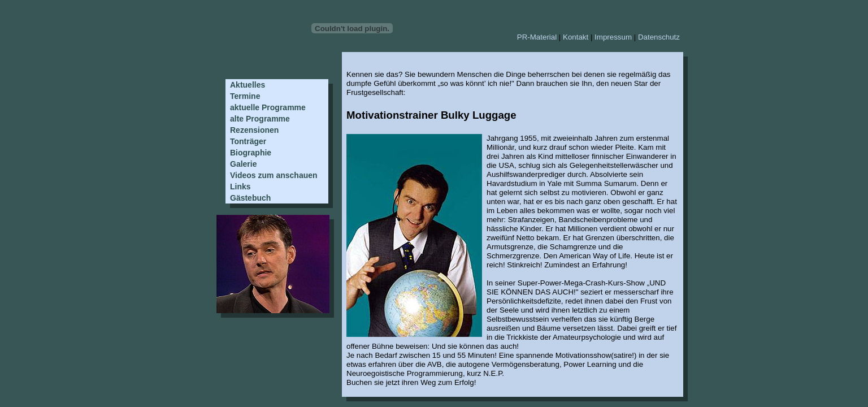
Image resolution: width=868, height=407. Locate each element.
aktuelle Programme (268, 107)
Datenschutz (659, 37)
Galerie (243, 164)
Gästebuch (250, 198)
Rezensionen (254, 130)
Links (240, 187)
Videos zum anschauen (274, 175)
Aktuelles (248, 85)
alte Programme (260, 119)
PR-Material (537, 37)
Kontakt (576, 37)
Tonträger (248, 141)
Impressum (613, 37)
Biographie (251, 153)
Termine (245, 96)
